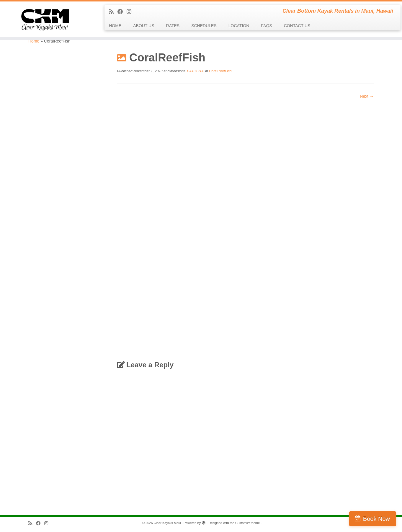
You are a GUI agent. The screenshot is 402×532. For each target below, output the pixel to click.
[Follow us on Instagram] (131, 12)
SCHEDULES (204, 26)
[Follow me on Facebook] (122, 12)
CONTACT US (297, 26)
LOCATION (239, 26)
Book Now (376, 519)
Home (34, 41)
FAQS (266, 26)
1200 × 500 (195, 71)
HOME (115, 26)
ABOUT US (144, 26)
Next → (367, 96)
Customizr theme (247, 523)
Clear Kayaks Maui (167, 523)
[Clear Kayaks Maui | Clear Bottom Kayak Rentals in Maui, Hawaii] (46, 19)
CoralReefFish (220, 71)
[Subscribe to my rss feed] (113, 12)
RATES (173, 26)
